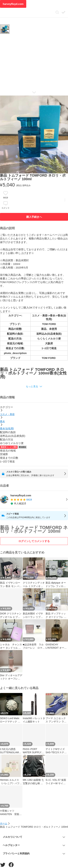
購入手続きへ (34, 217)
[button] (34, 386)
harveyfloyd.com (13, 4)
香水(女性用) (7, 428)
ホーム (4, 823)
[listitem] (34, 499)
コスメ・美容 (7, 414)
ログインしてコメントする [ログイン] (34, 541)
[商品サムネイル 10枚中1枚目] (5, 29)
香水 (2, 421)
